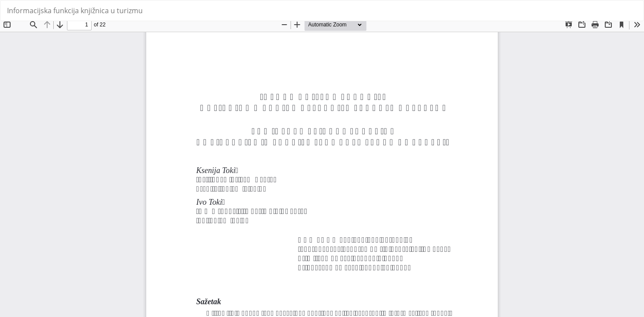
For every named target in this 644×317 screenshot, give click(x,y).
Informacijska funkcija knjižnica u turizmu (75, 11)
